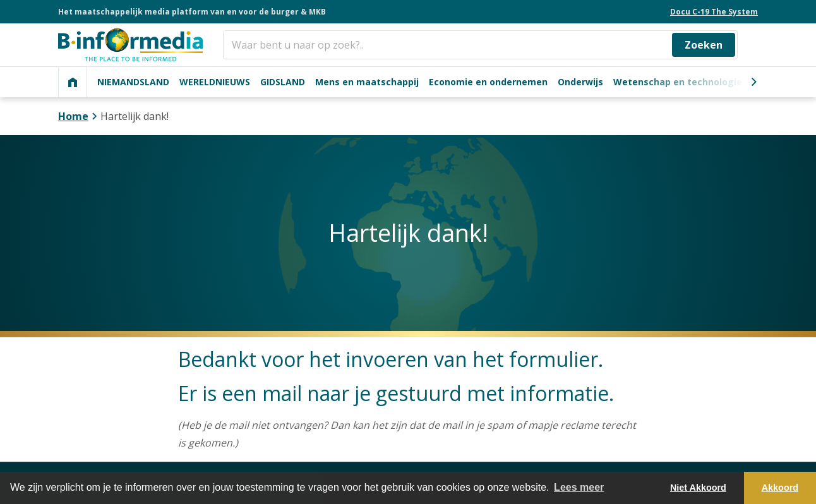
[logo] (130, 45)
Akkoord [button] (780, 488)
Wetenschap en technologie (678, 82)
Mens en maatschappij (367, 82)
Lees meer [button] (579, 487)
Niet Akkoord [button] (698, 488)
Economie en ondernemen (488, 82)
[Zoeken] (480, 45)
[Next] (753, 82)
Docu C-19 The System (714, 12)
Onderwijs (580, 82)
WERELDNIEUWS (215, 82)
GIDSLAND (283, 82)
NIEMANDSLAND (133, 82)
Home (73, 116)
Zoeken (704, 45)
